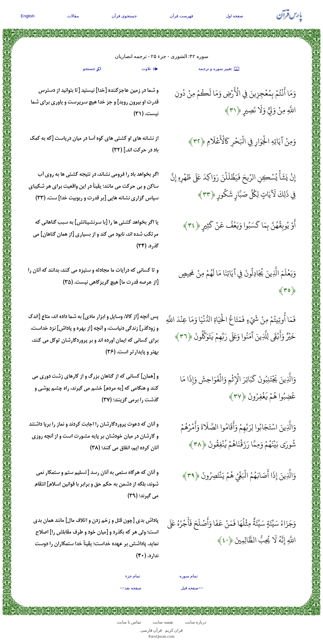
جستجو (93, 69)
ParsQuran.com (162, 636)
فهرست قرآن (181, 16)
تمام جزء (133, 576)
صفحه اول (235, 16)
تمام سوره (189, 576)
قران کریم (174, 630)
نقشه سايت (163, 622)
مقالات (73, 16)
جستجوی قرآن (124, 16)
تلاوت (150, 69)
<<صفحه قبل (192, 588)
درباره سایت (196, 622)
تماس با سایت (129, 622)
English (28, 16)
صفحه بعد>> (131, 588)
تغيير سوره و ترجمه (219, 69)
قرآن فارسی (151, 630)
